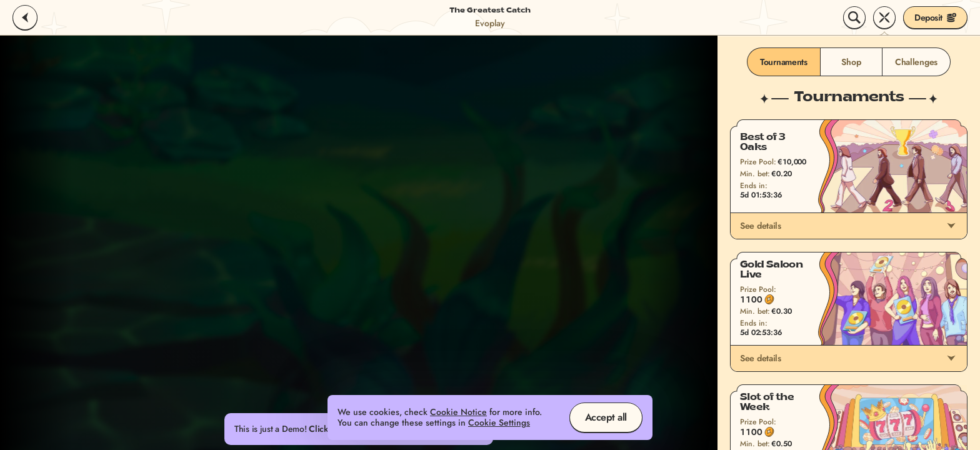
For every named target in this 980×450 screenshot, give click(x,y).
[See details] (951, 226)
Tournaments (784, 62)
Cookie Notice (458, 412)
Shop (851, 62)
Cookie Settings (499, 423)
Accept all (606, 417)
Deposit (935, 17)
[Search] (854, 17)
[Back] (25, 17)
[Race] (884, 17)
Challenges (916, 62)
